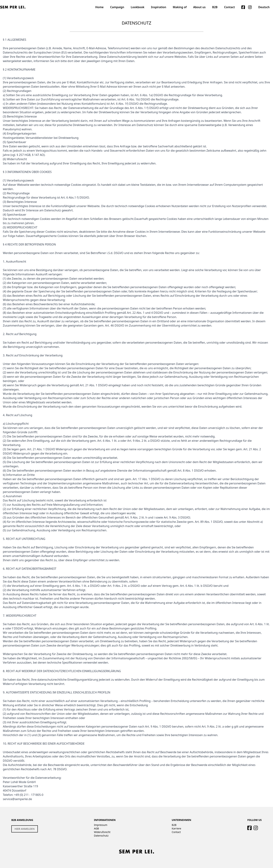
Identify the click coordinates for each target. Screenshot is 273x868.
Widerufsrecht (102, 832)
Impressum (101, 825)
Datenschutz (101, 836)
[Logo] (13, 7)
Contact (176, 832)
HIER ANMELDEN (25, 829)
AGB (96, 828)
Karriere (177, 828)
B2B (174, 825)
